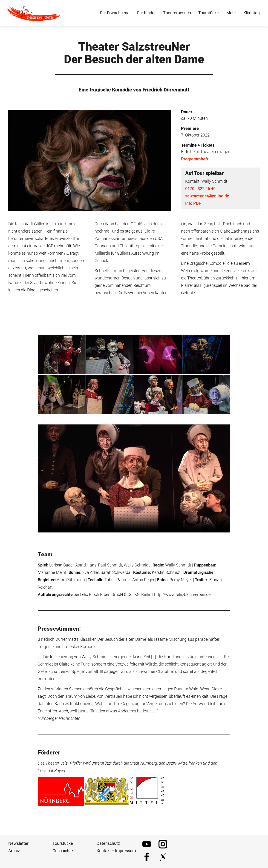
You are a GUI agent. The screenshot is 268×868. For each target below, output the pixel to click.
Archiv (14, 853)
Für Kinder (146, 14)
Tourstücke (63, 846)
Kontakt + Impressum (116, 853)
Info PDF (193, 205)
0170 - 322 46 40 (200, 191)
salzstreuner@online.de (207, 198)
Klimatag (252, 14)
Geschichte (63, 853)
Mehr (231, 14)
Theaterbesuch (177, 14)
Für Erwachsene (115, 14)
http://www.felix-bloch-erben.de (182, 596)
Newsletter (18, 846)
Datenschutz (108, 846)
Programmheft (195, 161)
